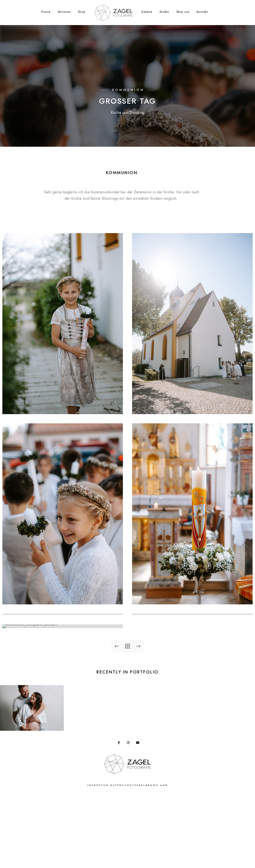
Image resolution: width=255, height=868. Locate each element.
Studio (164, 12)
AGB (164, 858)
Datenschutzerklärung (134, 858)
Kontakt (202, 12)
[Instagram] (129, 816)
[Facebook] (120, 816)
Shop (82, 12)
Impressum (98, 858)
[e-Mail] (138, 816)
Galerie (147, 12)
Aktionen (64, 12)
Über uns (183, 12)
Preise (46, 12)
